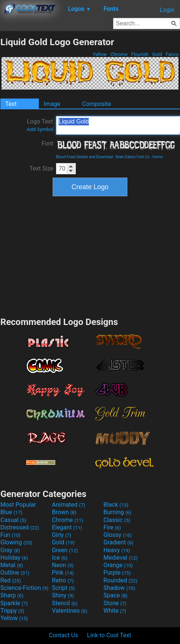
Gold (157, 54)
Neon (63, 565)
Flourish (140, 54)
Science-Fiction (24, 588)
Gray (10, 550)
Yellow (100, 54)
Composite (97, 104)
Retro (63, 580)
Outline (15, 573)
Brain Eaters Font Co (133, 157)
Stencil (65, 603)
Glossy (118, 535)
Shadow (119, 588)
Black (116, 505)
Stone (115, 603)
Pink (63, 573)
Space (115, 595)
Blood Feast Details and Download (84, 157)
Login (167, 10)
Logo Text (40, 125)
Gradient (118, 542)
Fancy (172, 54)
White (115, 611)
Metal (12, 565)
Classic (117, 520)
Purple (117, 573)
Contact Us (64, 635)
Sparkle (14, 603)
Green (65, 550)
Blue (11, 512)
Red (11, 580)
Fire (112, 527)
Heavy (117, 550)
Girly (62, 535)
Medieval (121, 558)
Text (11, 104)
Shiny (63, 595)
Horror (158, 157)
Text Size (41, 168)
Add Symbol (40, 129)
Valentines (70, 611)
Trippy (12, 611)
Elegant (67, 527)
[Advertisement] (90, 256)
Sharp (12, 595)
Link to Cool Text (109, 635)
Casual (13, 520)
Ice (60, 558)
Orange (118, 565)
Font (47, 143)
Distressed (20, 527)
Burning (117, 512)
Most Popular (18, 505)
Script (63, 588)
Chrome (119, 54)
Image (52, 104)
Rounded (120, 580)
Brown (64, 512)
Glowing (16, 542)
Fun (10, 535)
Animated (69, 505)
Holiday (14, 558)
